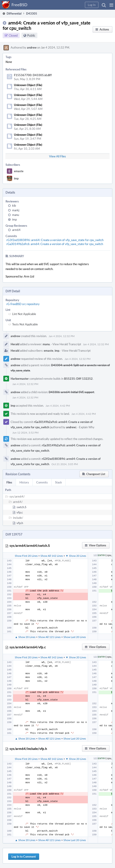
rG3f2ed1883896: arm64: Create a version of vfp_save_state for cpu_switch (55, 240)
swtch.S (21, 507)
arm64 (16, 230)
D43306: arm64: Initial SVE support (71, 392)
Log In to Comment (24, 857)
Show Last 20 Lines (75, 637)
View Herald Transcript (67, 344)
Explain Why (87, 427)
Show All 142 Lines (52, 556)
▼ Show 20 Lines (76, 556)
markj (16, 210)
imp (16, 178)
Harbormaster (20, 379)
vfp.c (20, 512)
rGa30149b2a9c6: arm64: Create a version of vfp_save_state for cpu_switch (55, 244)
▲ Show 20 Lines (25, 637)
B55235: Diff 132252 (78, 379)
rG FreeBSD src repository (23, 304)
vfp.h (20, 523)
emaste (19, 171)
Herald (15, 344)
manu (16, 215)
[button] (111, 5)
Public (31, 35)
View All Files (57, 156)
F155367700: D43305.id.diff (33, 75)
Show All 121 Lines (49, 637)
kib (14, 206)
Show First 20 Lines (26, 556)
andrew (32, 47)
